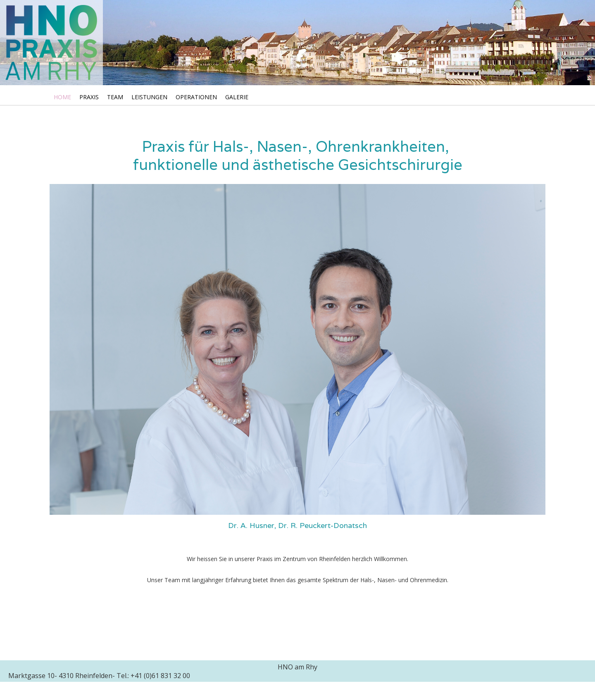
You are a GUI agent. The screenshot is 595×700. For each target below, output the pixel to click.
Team (115, 97)
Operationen (196, 97)
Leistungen (149, 97)
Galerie (237, 97)
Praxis (89, 97)
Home (62, 97)
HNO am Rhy (297, 667)
